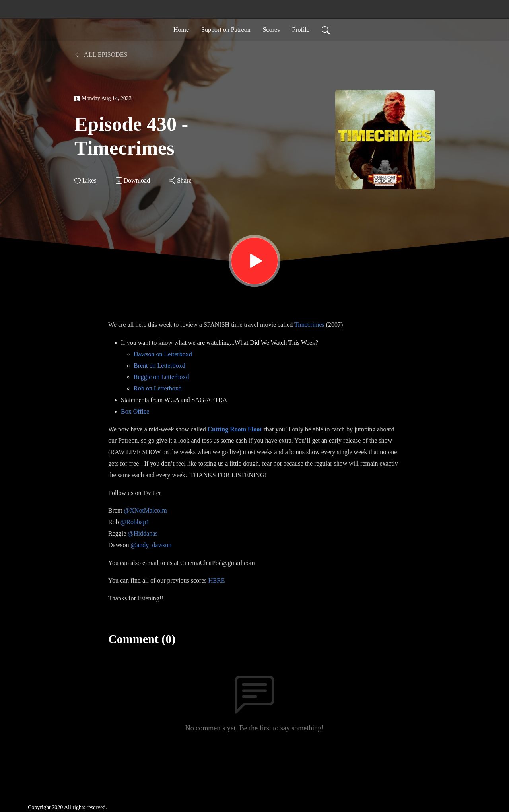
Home (181, 30)
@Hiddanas (143, 533)
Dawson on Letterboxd (163, 354)
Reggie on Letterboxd (161, 377)
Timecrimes (309, 325)
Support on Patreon (226, 30)
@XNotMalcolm (146, 510)
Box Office (135, 411)
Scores (271, 30)
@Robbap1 (135, 522)
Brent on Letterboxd (159, 366)
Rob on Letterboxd (158, 388)
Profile (301, 30)
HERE (217, 580)
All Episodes (101, 55)
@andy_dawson (151, 545)
